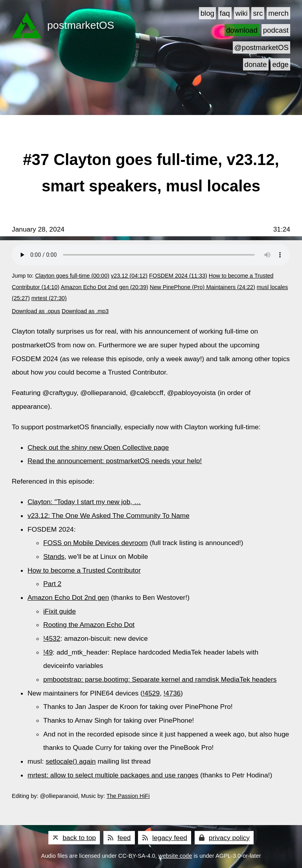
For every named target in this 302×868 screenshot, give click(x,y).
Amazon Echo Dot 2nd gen (68, 597)
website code (175, 856)
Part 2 (52, 584)
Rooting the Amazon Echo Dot (89, 625)
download (242, 30)
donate (256, 64)
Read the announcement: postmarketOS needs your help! (115, 461)
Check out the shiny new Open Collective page (98, 447)
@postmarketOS (261, 47)
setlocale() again (71, 761)
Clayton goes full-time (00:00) (72, 276)
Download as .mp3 (85, 311)
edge (280, 64)
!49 (48, 652)
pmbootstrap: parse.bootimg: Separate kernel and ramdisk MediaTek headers (160, 679)
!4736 (172, 693)
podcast (276, 30)
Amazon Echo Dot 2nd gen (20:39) (104, 287)
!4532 (52, 638)
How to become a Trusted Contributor (84, 570)
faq (225, 13)
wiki (242, 13)
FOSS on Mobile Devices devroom (96, 543)
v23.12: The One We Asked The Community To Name (109, 516)
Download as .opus (36, 311)
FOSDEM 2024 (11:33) (178, 276)
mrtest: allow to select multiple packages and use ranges (113, 775)
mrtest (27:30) (49, 298)
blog (207, 13)
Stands (54, 556)
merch (278, 13)
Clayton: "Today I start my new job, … (84, 502)
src (258, 13)
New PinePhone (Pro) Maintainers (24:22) (203, 287)
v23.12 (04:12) (129, 276)
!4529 (151, 693)
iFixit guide (60, 611)
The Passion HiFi (128, 796)
